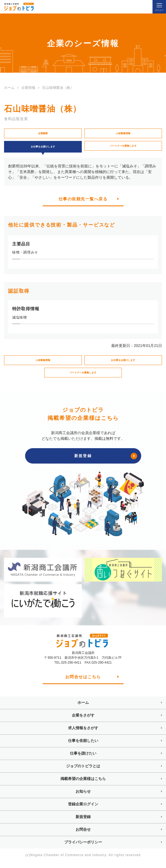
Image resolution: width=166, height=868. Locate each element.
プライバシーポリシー (83, 849)
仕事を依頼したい (83, 747)
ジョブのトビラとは (83, 773)
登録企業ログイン (83, 811)
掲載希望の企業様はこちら (83, 785)
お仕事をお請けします (123, 365)
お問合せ (83, 836)
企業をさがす (83, 722)
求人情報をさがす (83, 735)
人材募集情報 (123, 134)
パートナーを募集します (123, 148)
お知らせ (83, 798)
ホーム (83, 709)
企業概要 (43, 134)
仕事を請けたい (83, 760)
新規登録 (83, 823)
